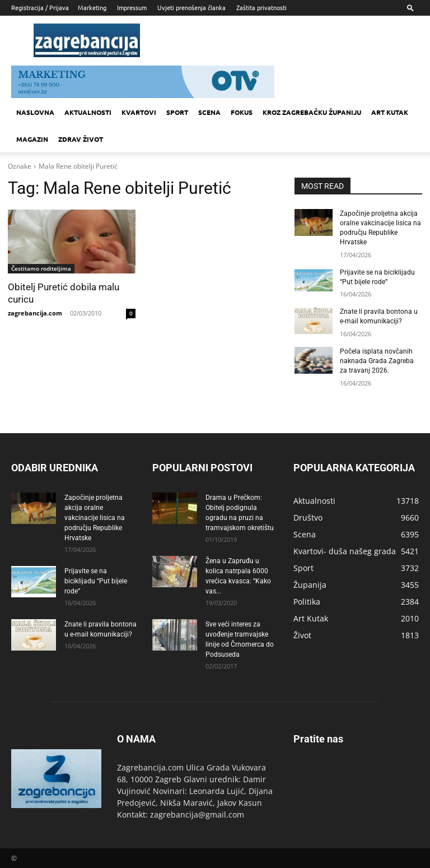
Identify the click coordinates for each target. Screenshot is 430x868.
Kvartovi (139, 112)
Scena (209, 112)
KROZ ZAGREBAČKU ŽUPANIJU (312, 112)
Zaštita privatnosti (261, 7)
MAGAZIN (32, 139)
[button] (410, 8)
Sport (177, 112)
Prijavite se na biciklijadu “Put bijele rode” (96, 581)
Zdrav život (81, 139)
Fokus (242, 112)
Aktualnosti (88, 112)
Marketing (92, 7)
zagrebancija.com (35, 313)
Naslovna (35, 112)
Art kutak (390, 112)
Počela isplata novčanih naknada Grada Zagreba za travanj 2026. (377, 360)
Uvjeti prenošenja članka (191, 7)
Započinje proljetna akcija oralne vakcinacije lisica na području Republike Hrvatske (95, 517)
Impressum (132, 7)
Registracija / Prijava (40, 7)
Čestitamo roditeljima (41, 268)
